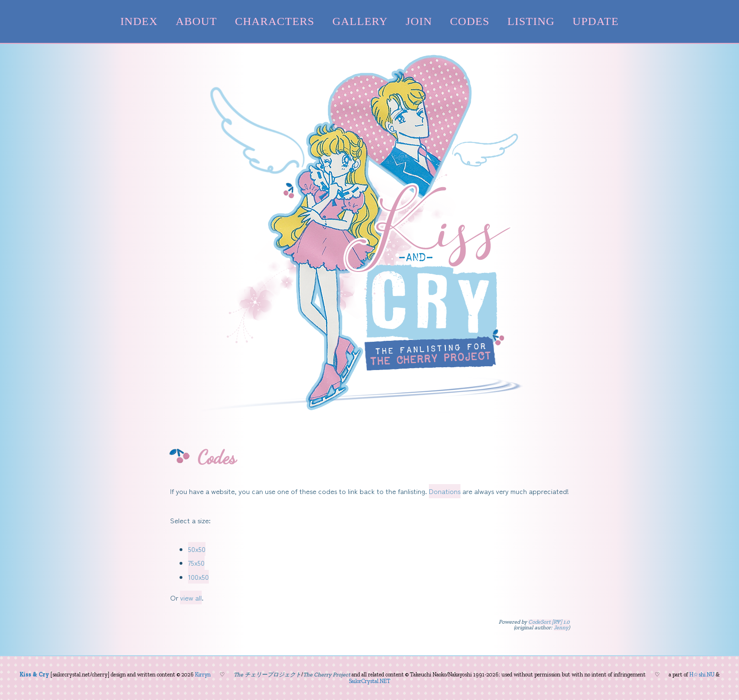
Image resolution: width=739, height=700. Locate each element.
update (596, 21)
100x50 (198, 577)
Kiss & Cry (34, 675)
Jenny (561, 628)
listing (531, 21)
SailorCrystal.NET (369, 681)
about (197, 21)
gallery (360, 21)
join (419, 21)
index (139, 21)
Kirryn (203, 675)
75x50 (196, 563)
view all (191, 597)
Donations (445, 491)
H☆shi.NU (702, 675)
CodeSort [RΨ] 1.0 (549, 622)
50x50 (197, 549)
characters (275, 21)
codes (470, 21)
